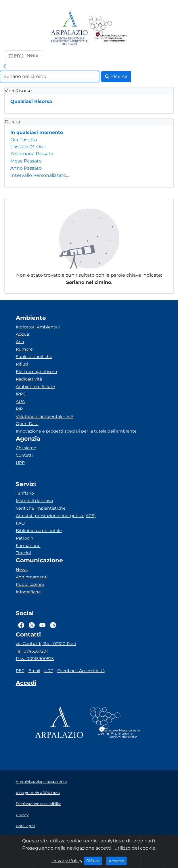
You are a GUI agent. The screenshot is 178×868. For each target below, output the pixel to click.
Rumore (24, 349)
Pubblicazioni (30, 584)
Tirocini (23, 553)
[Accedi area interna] (26, 684)
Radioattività (29, 379)
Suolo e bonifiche (34, 357)
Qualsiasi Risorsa (31, 101)
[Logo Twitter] (32, 625)
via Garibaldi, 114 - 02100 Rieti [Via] (46, 644)
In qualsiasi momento (37, 132)
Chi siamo (26, 448)
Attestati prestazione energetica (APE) (56, 516)
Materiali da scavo (34, 501)
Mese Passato (26, 161)
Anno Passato (26, 168)
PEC (20, 671)
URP (20, 463)
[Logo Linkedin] (53, 625)
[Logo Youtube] (42, 625)
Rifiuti (22, 364)
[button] (23, 55)
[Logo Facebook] (21, 625)
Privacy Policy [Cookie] (67, 861)
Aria (20, 342)
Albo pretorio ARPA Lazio (38, 793)
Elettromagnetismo (36, 372)
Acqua (22, 334)
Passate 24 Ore (27, 147)
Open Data (27, 424)
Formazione (28, 546)
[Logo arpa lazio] (69, 29)
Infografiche (28, 592)
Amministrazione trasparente (41, 782)
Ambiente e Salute (35, 387)
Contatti (24, 455)
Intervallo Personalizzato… (40, 175)
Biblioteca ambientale (39, 531)
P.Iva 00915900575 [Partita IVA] (35, 659)
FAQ (20, 523)
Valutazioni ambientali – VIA (45, 416)
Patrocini (25, 538)
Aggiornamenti (32, 577)
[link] (5, 66)
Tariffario (25, 493)
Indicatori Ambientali (38, 327)
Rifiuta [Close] (94, 861)
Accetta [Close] (118, 861)
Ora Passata (24, 140)
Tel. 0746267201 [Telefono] (32, 651)
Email (34, 671)
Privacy (22, 815)
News (22, 569)
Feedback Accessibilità (81, 671)
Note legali (25, 826)
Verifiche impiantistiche (41, 508)
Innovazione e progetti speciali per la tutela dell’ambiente (76, 431)
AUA (20, 402)
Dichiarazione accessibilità (39, 804)
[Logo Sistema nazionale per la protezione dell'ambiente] (108, 29)
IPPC (21, 394)
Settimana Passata (32, 154)
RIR (19, 409)
